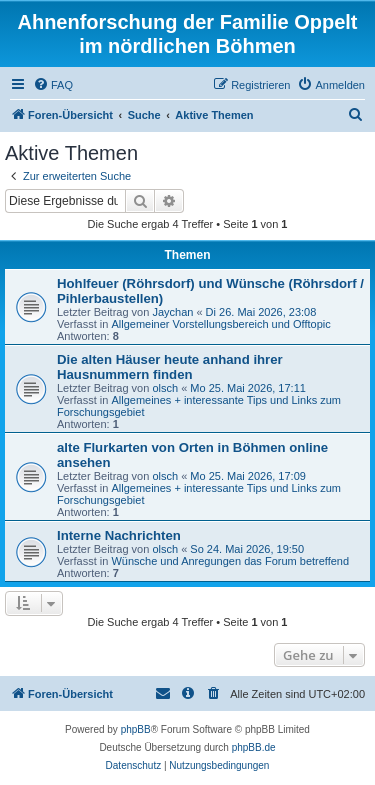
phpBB (136, 729)
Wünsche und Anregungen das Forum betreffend (230, 561)
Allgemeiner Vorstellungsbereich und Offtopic (220, 324)
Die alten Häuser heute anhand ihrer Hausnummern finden (170, 367)
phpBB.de (254, 747)
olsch (165, 388)
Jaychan (172, 312)
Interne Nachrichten (119, 535)
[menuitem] (53, 85)
